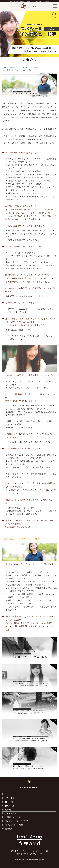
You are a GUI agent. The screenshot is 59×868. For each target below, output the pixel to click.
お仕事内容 (10, 802)
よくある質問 (11, 813)
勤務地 (8, 810)
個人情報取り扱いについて (17, 821)
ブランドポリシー (13, 798)
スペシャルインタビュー (28, 67)
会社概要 (9, 829)
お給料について (12, 806)
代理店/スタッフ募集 (14, 825)
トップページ (8, 67)
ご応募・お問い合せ (14, 817)
